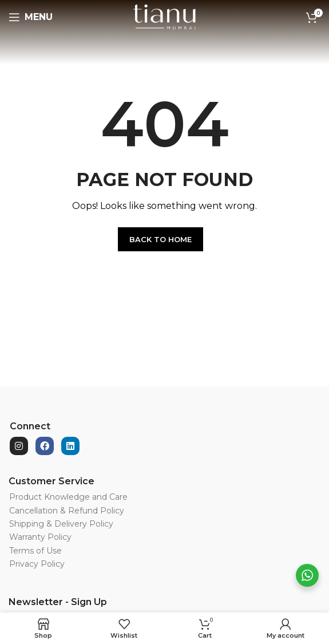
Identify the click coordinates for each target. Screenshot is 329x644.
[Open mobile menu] (31, 17)
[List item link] (139, 497)
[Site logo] (165, 17)
